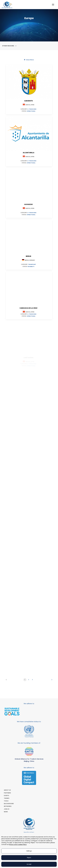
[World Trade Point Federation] (7, 5)
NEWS (6, 812)
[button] (53, 5)
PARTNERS (7, 793)
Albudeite (29, 101)
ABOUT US (7, 790)
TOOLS (6, 801)
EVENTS (6, 796)
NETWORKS (8, 806)
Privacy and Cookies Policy (18, 844)
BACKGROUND (9, 804)
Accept (29, 864)
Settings (29, 851)
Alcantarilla (29, 153)
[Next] (51, 680)
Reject (29, 858)
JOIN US (7, 809)
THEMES (7, 798)
